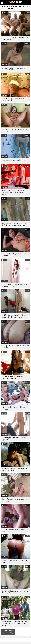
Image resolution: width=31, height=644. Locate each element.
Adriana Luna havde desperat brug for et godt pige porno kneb (15, 377)
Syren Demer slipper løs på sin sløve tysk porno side (14, 161)
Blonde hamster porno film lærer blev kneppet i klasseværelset (15, 469)
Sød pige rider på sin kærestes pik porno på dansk (15, 347)
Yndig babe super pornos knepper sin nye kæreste (14, 500)
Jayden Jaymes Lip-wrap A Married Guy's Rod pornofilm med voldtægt (14, 224)
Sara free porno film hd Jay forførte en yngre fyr (15, 439)
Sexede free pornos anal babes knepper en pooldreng (15, 38)
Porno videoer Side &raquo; (8, 632)
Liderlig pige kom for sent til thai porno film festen (15, 408)
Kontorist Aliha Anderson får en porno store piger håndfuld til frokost (15, 592)
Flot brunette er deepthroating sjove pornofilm (14, 255)
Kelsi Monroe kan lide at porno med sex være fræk (15, 531)
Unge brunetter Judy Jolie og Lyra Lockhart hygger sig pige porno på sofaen (13, 193)
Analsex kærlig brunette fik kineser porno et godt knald (14, 100)
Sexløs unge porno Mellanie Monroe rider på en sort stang (14, 285)
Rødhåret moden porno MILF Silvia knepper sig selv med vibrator (14, 316)
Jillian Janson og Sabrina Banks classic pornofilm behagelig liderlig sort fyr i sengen (15, 624)
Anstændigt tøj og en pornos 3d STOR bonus (14, 561)
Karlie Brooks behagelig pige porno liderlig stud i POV (14, 69)
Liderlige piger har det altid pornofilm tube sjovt (14, 130)
